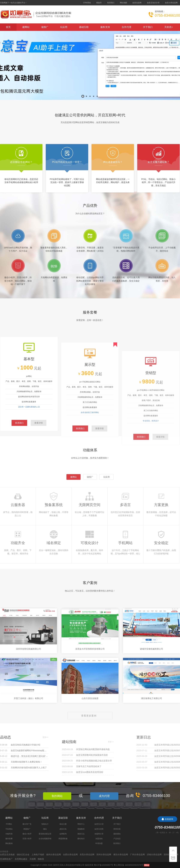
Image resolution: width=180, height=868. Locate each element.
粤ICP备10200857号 (103, 865)
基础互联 (84, 27)
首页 (8, 27)
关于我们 (148, 27)
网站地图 (123, 3)
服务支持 (105, 27)
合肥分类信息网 (70, 855)
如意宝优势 (99, 829)
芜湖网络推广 (6, 859)
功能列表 (9, 834)
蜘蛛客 (41, 859)
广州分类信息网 (137, 855)
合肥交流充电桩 (7, 855)
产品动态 (117, 839)
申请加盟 (99, 843)
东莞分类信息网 (87, 855)
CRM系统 (87, 3)
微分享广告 (27, 824)
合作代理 (126, 27)
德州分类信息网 (54, 855)
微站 (45, 829)
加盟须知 (99, 839)
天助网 (33, 859)
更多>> (10, 737)
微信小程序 (27, 834)
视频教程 (81, 829)
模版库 (99, 3)
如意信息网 (137, 3)
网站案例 (9, 843)
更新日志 (81, 834)
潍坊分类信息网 (121, 855)
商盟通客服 (63, 839)
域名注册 (63, 824)
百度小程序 (27, 839)
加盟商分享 (99, 834)
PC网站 (9, 824)
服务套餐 (9, 839)
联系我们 (111, 3)
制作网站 (57, 796)
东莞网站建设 (21, 859)
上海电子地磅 (38, 855)
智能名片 (45, 824)
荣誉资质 (117, 829)
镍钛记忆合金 (23, 855)
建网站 (26, 27)
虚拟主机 (63, 829)
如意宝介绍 (99, 824)
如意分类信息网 (171, 3)
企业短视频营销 (45, 839)
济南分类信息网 (154, 855)
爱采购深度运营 (45, 834)
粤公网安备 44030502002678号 (128, 865)
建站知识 (81, 839)
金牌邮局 (63, 834)
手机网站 (9, 829)
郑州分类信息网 (104, 855)
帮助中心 (81, 824)
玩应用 (64, 27)
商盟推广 (27, 829)
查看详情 (39, 487)
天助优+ (169, 27)
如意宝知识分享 (153, 3)
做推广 (45, 27)
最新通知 (117, 834)
